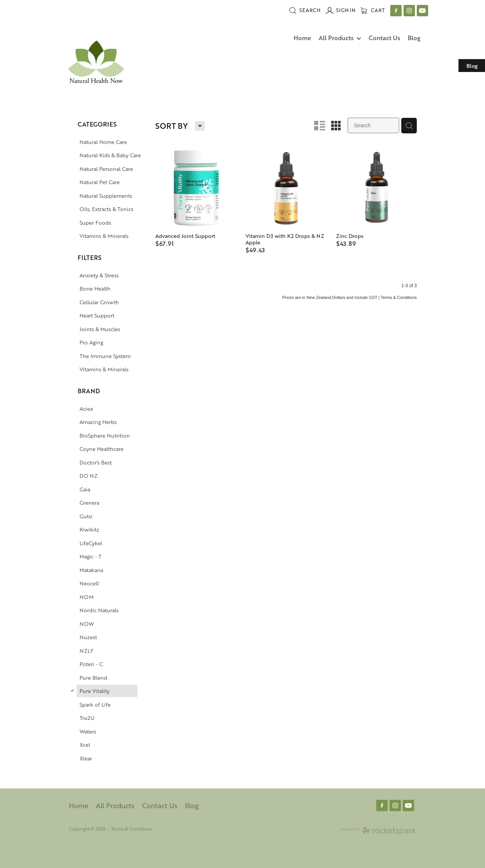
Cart (373, 10)
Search (305, 10)
